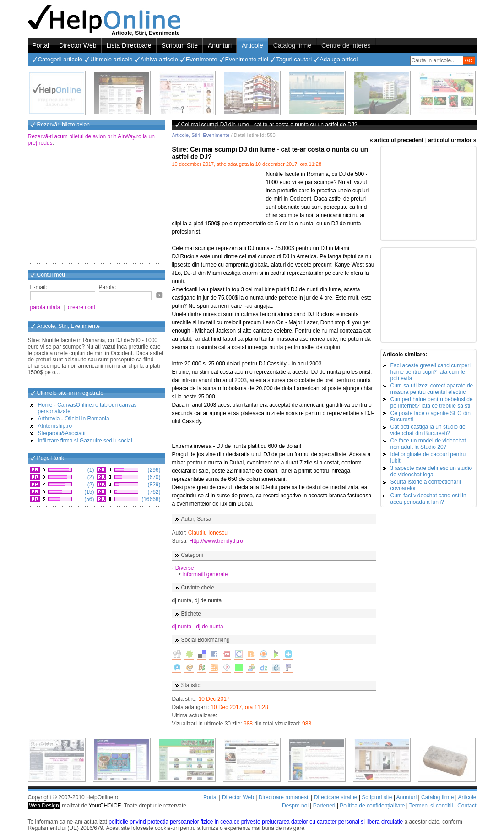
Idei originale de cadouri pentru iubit (428, 458)
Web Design (44, 806)
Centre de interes (346, 45)
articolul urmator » (452, 140)
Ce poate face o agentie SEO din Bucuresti (431, 416)
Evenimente (202, 59)
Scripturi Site (180, 45)
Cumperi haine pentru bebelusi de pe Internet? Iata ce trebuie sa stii (432, 403)
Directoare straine (336, 797)
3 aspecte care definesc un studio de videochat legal (431, 471)
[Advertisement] (97, 206)
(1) (90, 470)
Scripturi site (377, 797)
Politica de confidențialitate (372, 806)
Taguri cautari (294, 59)
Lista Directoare (129, 45)
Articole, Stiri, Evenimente (201, 135)
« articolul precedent (397, 140)
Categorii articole (60, 59)
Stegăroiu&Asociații (62, 433)
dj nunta (182, 627)
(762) (153, 492)
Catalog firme (292, 45)
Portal (41, 45)
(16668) (150, 499)
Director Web (78, 45)
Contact (467, 806)
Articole (252, 45)
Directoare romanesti (284, 797)
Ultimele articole (111, 59)
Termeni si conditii (431, 806)
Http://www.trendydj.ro (216, 541)
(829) (153, 485)
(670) (153, 477)
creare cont (81, 307)
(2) (90, 477)
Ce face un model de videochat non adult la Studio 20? (428, 444)
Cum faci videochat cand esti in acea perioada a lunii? (428, 499)
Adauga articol (339, 59)
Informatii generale (205, 574)
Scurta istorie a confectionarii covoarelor (426, 485)
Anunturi (220, 45)
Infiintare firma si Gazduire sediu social (85, 441)
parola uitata (45, 307)
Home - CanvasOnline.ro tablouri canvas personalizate (87, 408)
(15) (89, 492)
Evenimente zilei (247, 59)
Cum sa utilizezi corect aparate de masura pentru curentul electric (432, 389)
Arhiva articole (159, 59)
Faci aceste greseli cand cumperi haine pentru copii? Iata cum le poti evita (431, 372)
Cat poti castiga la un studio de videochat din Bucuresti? (428, 430)
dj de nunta (209, 627)
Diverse (185, 568)
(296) (153, 470)
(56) (89, 499)
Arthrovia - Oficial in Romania (74, 419)
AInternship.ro (55, 426)
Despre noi (295, 806)
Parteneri (324, 806)
